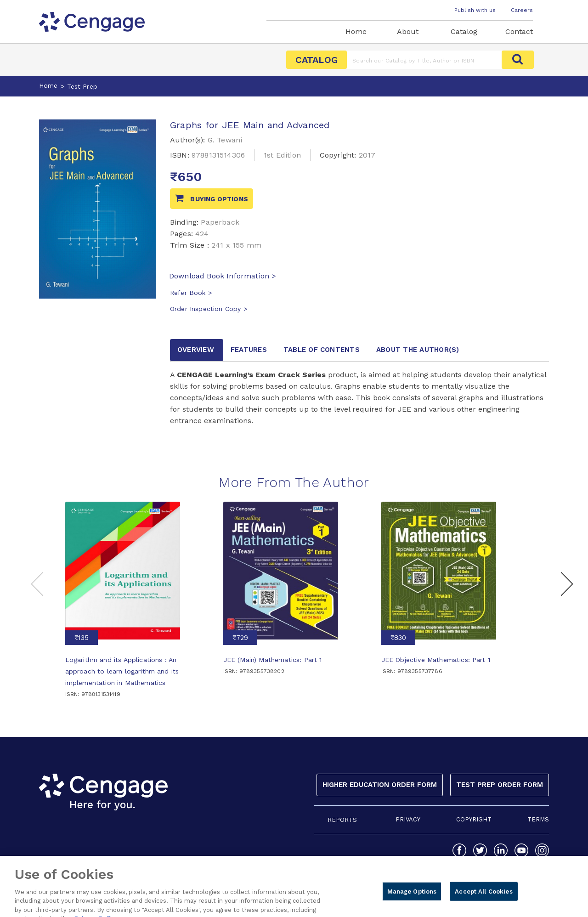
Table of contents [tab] (322, 350)
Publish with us (475, 10)
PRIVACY (408, 819)
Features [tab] (249, 350)
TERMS (538, 819)
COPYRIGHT (474, 819)
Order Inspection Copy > (209, 309)
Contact (519, 31)
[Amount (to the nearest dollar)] (424, 60)
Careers (522, 10)
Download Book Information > (223, 276)
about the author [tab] (418, 350)
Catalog (464, 31)
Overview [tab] (196, 350)
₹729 (240, 638)
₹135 (82, 638)
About (408, 31)
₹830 (398, 638)
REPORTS (342, 820)
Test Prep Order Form (500, 785)
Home (356, 31)
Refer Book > (191, 293)
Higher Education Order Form (380, 785)
